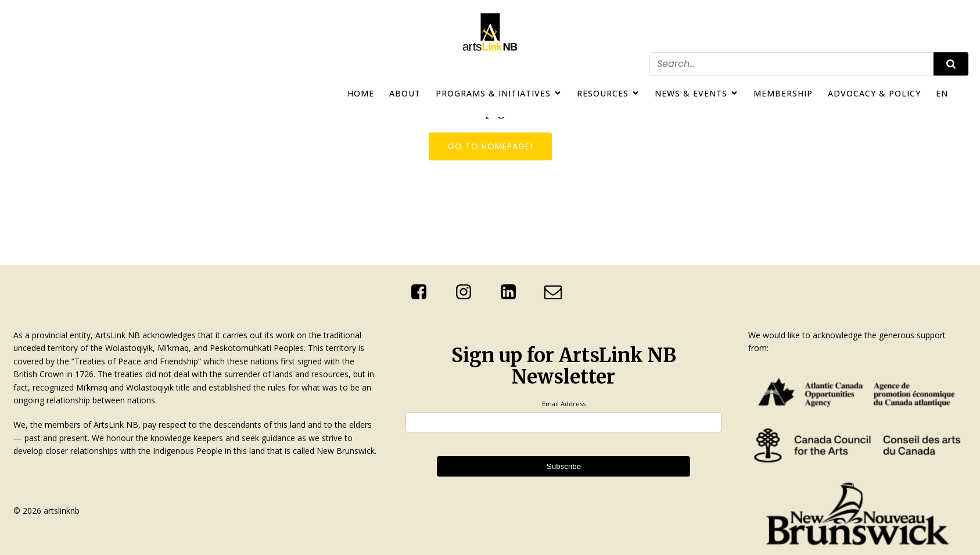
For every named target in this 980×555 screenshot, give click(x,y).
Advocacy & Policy (874, 93)
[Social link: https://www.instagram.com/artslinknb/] (468, 292)
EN (942, 93)
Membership (783, 93)
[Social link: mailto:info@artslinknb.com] (557, 292)
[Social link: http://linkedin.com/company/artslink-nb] (513, 292)
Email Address (564, 404)
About (405, 93)
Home (361, 93)
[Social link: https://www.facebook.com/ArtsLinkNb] (423, 292)
